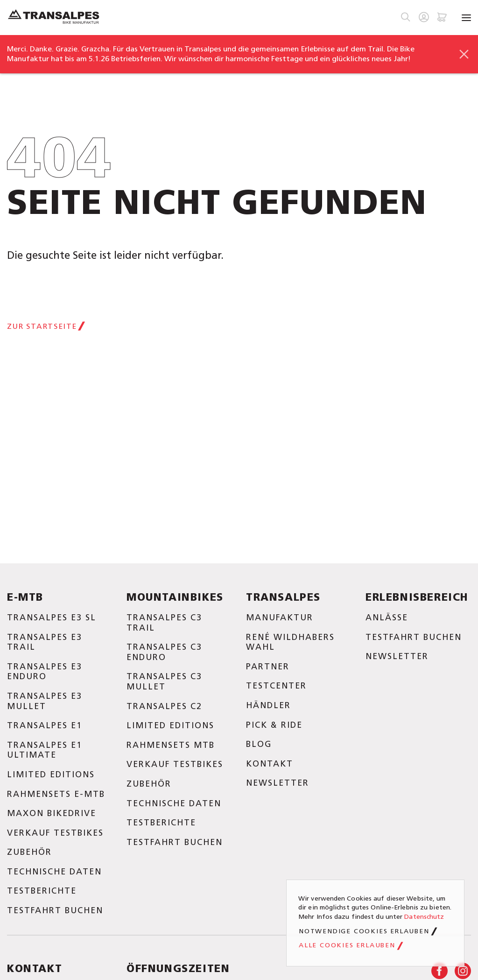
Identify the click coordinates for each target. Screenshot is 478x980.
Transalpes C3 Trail (164, 623)
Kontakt (270, 764)
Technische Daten (54, 872)
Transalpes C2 (164, 706)
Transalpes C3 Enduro (164, 652)
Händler (268, 705)
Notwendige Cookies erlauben (364, 931)
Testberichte (42, 891)
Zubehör (29, 852)
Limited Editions (51, 774)
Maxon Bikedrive (52, 813)
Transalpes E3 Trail (45, 642)
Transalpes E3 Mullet (45, 701)
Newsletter (278, 783)
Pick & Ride (274, 725)
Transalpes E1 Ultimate (45, 750)
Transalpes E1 (45, 725)
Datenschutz (424, 917)
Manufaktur (280, 618)
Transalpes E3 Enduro (45, 672)
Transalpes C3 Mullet (164, 682)
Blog (259, 744)
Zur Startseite (42, 326)
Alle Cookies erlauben (347, 945)
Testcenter (276, 686)
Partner (268, 667)
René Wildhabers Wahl (290, 642)
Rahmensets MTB (171, 745)
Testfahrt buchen (55, 910)
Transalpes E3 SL (52, 618)
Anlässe (387, 618)
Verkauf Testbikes (56, 833)
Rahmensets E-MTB (56, 794)
